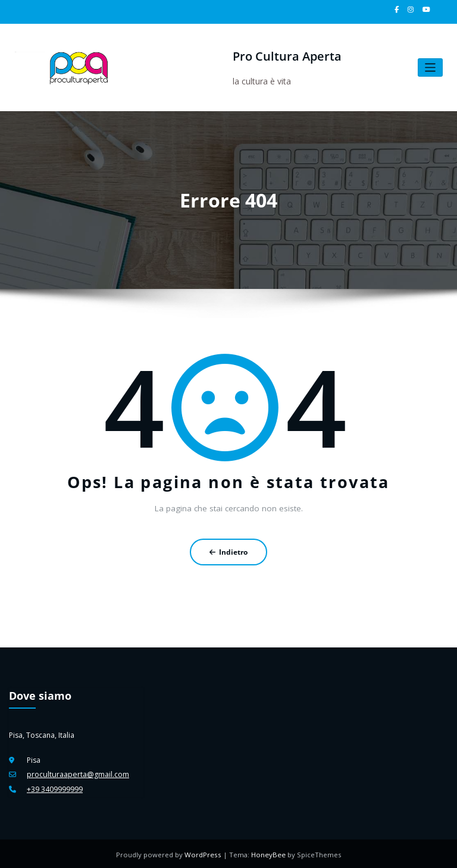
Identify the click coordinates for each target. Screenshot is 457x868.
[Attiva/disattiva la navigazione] (431, 67)
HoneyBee (268, 853)
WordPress (204, 853)
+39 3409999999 (55, 788)
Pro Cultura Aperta (286, 56)
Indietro (229, 551)
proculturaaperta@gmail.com (77, 774)
